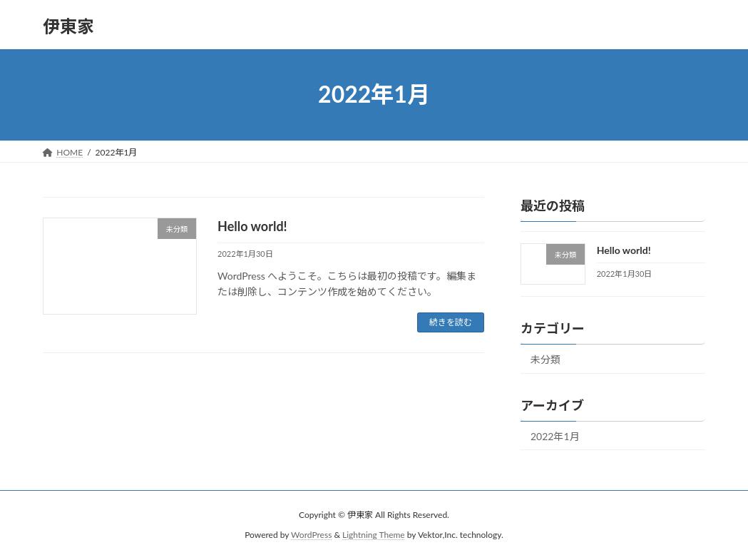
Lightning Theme (374, 535)
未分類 (545, 358)
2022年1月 (555, 436)
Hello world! (252, 226)
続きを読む (451, 322)
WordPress (311, 535)
